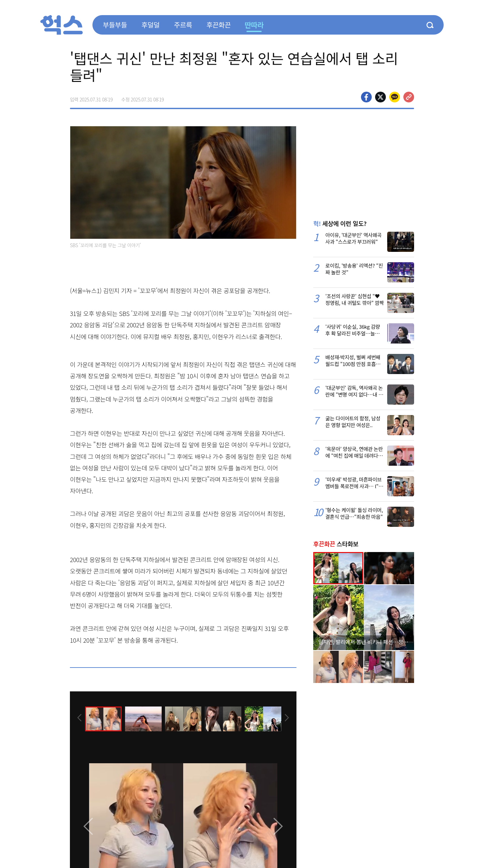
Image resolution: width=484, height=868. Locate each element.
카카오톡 (395, 97)
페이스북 (366, 97)
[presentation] (79, 718)
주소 (409, 97)
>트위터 (380, 97)
